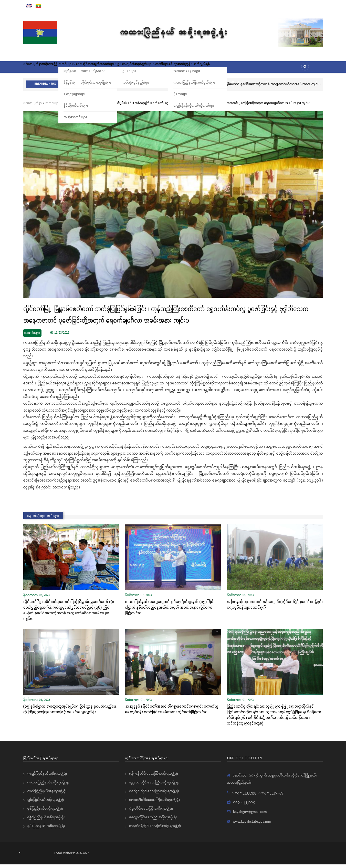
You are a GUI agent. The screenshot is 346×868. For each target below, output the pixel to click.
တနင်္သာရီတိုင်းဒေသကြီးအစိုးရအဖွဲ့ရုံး (155, 830)
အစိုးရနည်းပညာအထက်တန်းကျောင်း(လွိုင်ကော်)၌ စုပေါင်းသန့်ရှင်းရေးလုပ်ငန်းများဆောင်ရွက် (275, 608)
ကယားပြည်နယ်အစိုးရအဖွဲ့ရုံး (48, 786)
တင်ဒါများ (204, 69)
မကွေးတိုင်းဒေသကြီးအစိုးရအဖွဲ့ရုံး (153, 821)
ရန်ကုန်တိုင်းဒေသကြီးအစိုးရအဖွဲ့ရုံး (154, 777)
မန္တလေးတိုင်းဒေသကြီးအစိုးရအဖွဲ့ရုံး (154, 786)
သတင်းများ (84, 69)
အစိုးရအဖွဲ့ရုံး (60, 69)
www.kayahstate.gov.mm (252, 825)
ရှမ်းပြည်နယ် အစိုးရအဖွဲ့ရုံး (46, 830)
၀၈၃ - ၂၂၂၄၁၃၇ (271, 796)
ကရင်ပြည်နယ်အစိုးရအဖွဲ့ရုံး (47, 795)
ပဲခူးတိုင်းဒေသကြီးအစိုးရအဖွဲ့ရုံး (151, 812)
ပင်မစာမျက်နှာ (36, 69)
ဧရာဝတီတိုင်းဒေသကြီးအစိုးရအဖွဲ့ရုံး (154, 803)
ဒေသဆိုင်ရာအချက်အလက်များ (122, 69)
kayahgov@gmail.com (250, 815)
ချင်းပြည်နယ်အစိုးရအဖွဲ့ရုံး (46, 803)
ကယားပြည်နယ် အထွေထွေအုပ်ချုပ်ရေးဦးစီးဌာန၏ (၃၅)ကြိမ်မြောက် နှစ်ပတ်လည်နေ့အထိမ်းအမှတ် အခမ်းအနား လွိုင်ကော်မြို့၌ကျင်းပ (169, 611)
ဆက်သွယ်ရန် (259, 69)
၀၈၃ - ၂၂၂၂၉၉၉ (245, 796)
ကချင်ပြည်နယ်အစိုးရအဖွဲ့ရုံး (47, 777)
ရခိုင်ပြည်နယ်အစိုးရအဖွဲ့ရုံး (46, 821)
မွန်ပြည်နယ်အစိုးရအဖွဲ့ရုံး (45, 812)
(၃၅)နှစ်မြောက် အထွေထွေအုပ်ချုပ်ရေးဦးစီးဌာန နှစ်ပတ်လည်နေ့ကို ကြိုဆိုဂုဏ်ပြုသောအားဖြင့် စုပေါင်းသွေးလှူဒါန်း (70, 712)
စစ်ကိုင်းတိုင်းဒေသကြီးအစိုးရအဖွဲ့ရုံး (154, 795)
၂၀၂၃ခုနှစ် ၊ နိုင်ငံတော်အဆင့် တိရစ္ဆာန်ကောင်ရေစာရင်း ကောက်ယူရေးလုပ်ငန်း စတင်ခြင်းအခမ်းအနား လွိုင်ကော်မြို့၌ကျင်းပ (172, 712)
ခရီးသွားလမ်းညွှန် (230, 69)
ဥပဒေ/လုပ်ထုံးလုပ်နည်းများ (171, 69)
